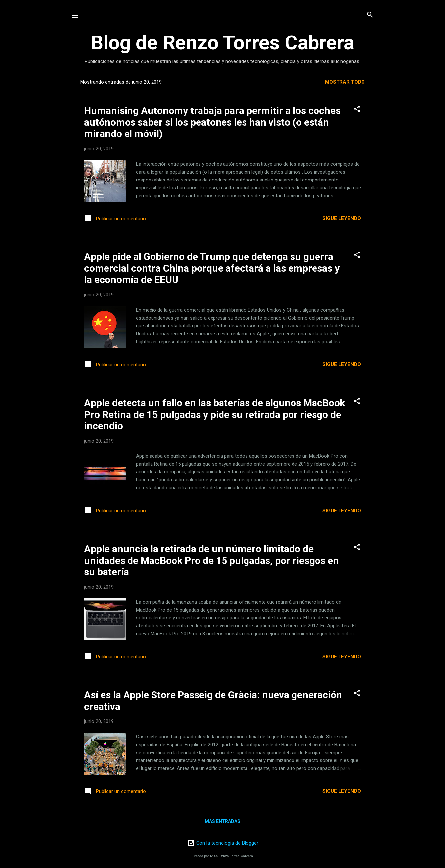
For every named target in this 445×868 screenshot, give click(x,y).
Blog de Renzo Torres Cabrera (222, 43)
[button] (357, 109)
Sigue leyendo (342, 218)
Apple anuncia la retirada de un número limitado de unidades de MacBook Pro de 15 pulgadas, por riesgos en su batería (211, 560)
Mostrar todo (345, 82)
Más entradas (222, 821)
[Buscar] (370, 15)
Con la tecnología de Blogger (223, 843)
